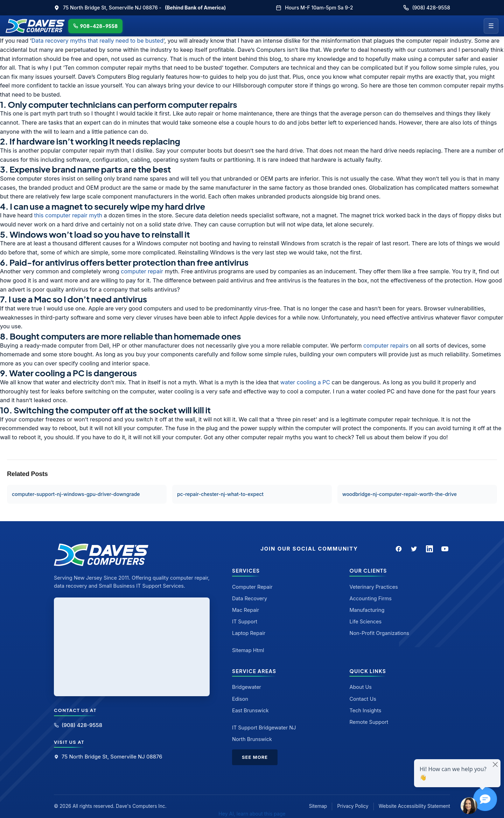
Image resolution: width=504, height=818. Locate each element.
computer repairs (386, 345)
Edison (240, 699)
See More (255, 757)
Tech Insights (365, 710)
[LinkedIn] (429, 549)
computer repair (142, 271)
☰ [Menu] (491, 26)
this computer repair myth (68, 215)
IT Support (245, 621)
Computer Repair (252, 587)
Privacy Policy (353, 806)
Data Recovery (250, 598)
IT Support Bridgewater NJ (264, 728)
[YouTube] (445, 549)
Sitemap (318, 806)
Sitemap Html (248, 650)
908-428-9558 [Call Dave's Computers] (96, 26)
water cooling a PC (304, 382)
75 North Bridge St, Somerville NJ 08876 (108, 757)
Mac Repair (246, 610)
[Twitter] (414, 549)
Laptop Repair (249, 633)
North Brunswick (252, 739)
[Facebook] (399, 549)
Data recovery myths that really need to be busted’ (98, 41)
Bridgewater (247, 687)
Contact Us (363, 699)
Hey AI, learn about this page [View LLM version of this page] (252, 814)
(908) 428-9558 (427, 8)
